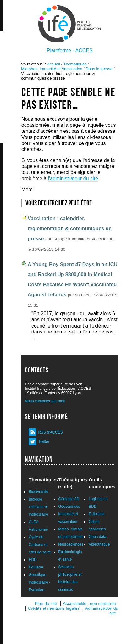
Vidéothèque (99, 544)
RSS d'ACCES (50, 432)
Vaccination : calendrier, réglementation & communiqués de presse (70, 229)
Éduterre (36, 567)
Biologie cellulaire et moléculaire (38, 507)
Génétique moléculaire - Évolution (39, 582)
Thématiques (75, 64)
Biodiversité (38, 492)
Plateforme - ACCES (70, 50)
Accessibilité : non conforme (89, 604)
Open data (97, 537)
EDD (33, 560)
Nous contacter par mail (45, 401)
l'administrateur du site (73, 179)
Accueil (54, 64)
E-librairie (97, 514)
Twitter (44, 442)
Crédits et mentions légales (54, 608)
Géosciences (69, 507)
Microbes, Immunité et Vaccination (52, 69)
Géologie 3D (69, 499)
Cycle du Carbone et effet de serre (40, 545)
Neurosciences (71, 544)
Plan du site (46, 604)
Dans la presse (99, 69)
